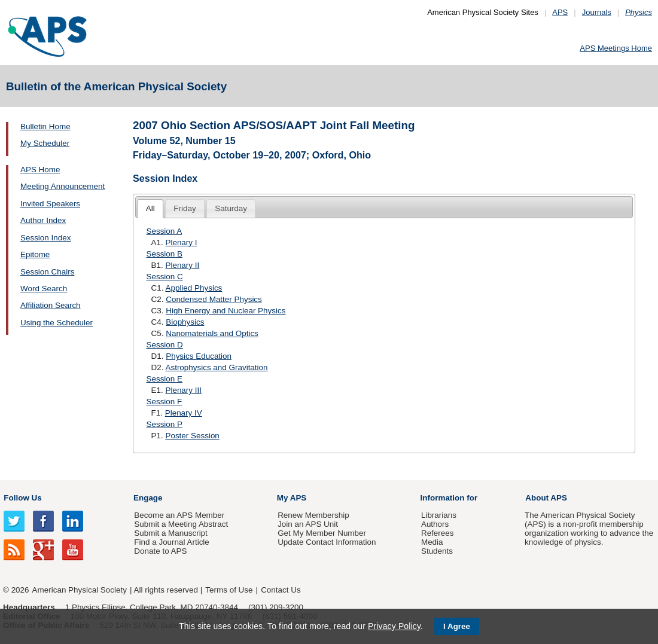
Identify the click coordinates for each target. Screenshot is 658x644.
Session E (165, 379)
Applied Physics (194, 288)
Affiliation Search (51, 305)
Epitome (35, 254)
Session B (165, 254)
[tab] (150, 209)
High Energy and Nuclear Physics (226, 311)
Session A (164, 231)
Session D (165, 345)
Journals (597, 12)
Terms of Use (229, 590)
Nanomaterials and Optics (212, 333)
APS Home (40, 170)
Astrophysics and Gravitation (216, 367)
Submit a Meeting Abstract (181, 524)
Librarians (439, 515)
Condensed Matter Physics (214, 299)
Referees (438, 533)
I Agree (457, 626)
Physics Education (199, 356)
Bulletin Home (45, 126)
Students (437, 551)
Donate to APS (160, 551)
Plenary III (183, 390)
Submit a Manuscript (170, 533)
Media (432, 542)
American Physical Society (80, 590)
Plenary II (182, 265)
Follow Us (22, 498)
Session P (165, 424)
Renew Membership (313, 515)
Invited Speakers (50, 204)
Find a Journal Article (171, 542)
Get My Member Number (322, 533)
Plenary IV (184, 413)
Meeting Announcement (63, 186)
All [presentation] (150, 208)
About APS (546, 498)
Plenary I (181, 242)
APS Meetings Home (616, 48)
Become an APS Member (179, 515)
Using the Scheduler (57, 323)
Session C (165, 277)
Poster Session (192, 436)
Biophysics (185, 322)
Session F (164, 402)
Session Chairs (47, 272)
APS (560, 12)
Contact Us (281, 590)
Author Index (43, 220)
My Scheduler (45, 143)
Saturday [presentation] (231, 208)
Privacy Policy (394, 626)
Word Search (44, 289)
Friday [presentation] (185, 208)
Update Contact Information (327, 542)
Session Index (45, 238)
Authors (435, 524)
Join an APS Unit (308, 524)
